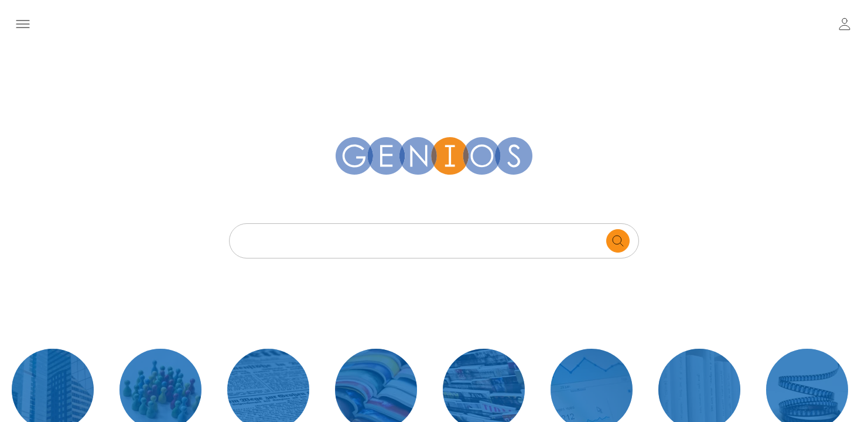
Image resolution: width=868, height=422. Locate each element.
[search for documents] (618, 241)
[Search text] (421, 241)
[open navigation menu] (23, 24)
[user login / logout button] (845, 24)
